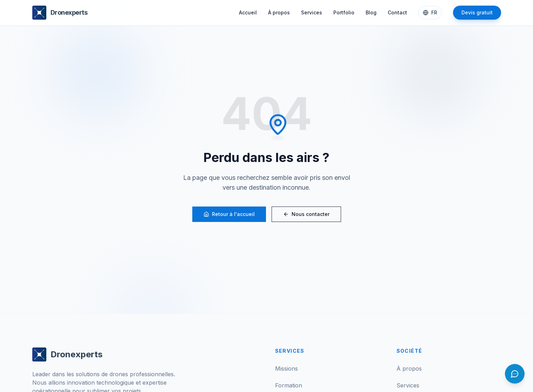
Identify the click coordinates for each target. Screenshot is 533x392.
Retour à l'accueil (229, 214)
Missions (287, 369)
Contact (397, 12)
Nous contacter (306, 214)
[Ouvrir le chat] (515, 374)
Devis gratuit (477, 12)
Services (312, 12)
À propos (279, 12)
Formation (289, 385)
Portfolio (344, 12)
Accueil (248, 12)
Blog (371, 12)
